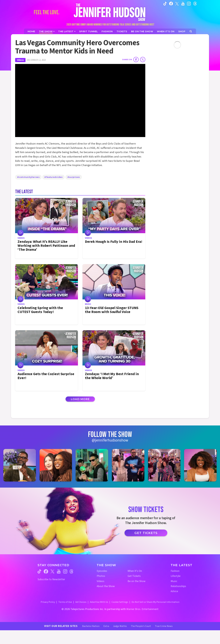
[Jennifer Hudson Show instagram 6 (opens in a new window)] (200, 465)
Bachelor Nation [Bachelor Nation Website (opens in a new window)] (91, 626)
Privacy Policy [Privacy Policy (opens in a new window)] (48, 602)
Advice (174, 591)
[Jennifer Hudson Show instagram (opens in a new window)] (189, 4)
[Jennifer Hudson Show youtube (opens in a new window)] (183, 4)
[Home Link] (110, 12)
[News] (67, 31)
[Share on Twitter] (143, 60)
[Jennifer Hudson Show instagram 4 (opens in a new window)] (128, 465)
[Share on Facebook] (136, 60)
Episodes (102, 571)
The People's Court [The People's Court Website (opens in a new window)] (141, 626)
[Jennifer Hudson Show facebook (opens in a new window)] (171, 4)
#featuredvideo (53, 177)
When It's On (135, 571)
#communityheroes (28, 177)
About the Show (106, 586)
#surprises (74, 177)
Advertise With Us (99, 602)
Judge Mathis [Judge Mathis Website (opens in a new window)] (120, 626)
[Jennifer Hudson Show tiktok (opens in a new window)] (165, 4)
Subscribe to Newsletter (51, 579)
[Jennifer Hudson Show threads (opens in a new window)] (71, 571)
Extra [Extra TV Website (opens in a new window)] (106, 626)
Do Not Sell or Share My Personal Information (155, 602)
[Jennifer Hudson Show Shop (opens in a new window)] (182, 31)
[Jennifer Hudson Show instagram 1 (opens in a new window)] (20, 465)
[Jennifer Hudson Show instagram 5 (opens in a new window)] (164, 465)
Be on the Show (137, 581)
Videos (20, 60)
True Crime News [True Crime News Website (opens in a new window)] (164, 626)
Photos (101, 576)
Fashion (175, 571)
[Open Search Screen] (191, 31)
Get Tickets (146, 533)
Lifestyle (176, 576)
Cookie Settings (120, 602)
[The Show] (47, 31)
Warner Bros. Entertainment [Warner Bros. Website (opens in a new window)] (142, 609)
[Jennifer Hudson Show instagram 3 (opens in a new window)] (92, 465)
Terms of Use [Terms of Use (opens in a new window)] (65, 602)
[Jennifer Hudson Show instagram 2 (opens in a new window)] (56, 465)
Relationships (178, 586)
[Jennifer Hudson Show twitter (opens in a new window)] (177, 3)
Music (174, 581)
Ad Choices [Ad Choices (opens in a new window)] (81, 602)
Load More (80, 399)
